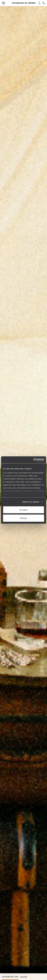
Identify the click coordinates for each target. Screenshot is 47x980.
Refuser (24, 518)
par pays (24, 977)
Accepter (23, 510)
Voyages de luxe (10, 977)
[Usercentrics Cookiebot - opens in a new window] (33, 460)
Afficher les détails (31, 502)
